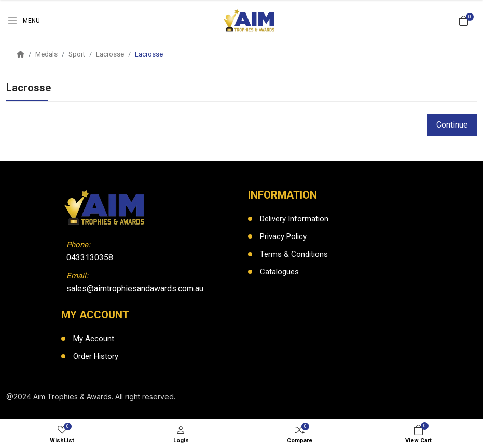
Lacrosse (110, 54)
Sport (77, 54)
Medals (46, 54)
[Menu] (23, 21)
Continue (452, 125)
